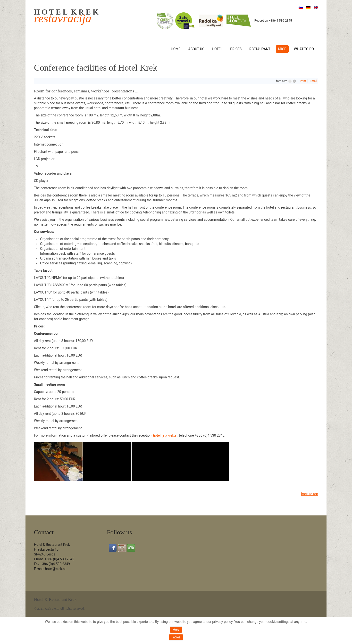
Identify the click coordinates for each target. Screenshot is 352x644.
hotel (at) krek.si (165, 435)
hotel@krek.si (55, 569)
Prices (236, 49)
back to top (310, 494)
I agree (176, 637)
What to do (304, 49)
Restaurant (260, 49)
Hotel (217, 49)
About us (196, 49)
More (176, 630)
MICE (282, 49)
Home (176, 49)
